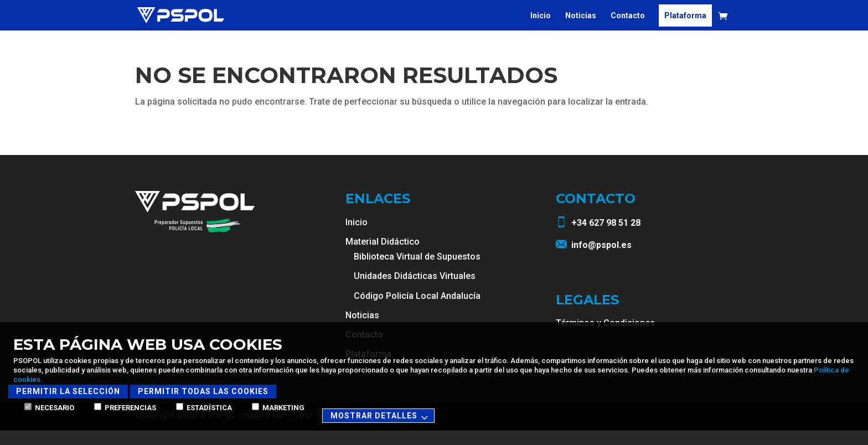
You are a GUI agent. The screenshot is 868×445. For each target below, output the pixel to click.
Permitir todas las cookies (203, 391)
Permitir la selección (68, 391)
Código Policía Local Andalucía (417, 310)
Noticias (581, 15)
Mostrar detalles (381, 416)
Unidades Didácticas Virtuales (415, 290)
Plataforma (685, 15)
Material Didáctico (383, 256)
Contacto (628, 15)
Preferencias (125, 408)
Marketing (278, 408)
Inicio (541, 15)
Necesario (49, 408)
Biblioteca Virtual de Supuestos (417, 271)
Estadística (204, 408)
